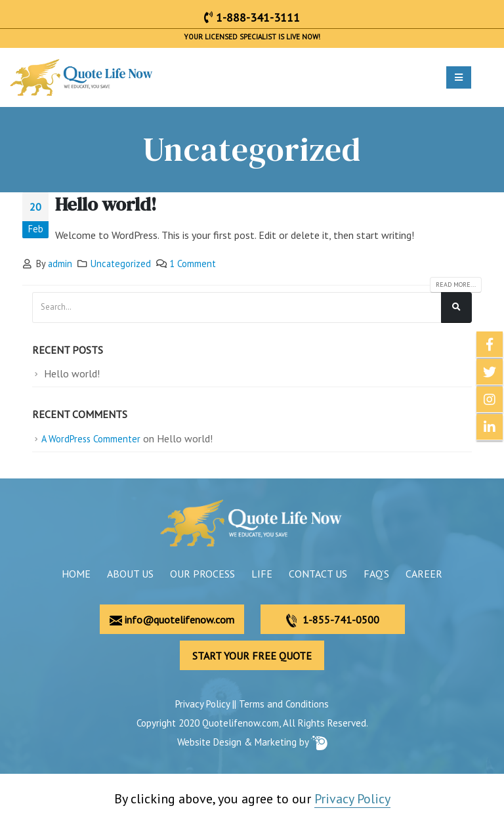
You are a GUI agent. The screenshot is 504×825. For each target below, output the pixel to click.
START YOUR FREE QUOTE (252, 656)
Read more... (456, 285)
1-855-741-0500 (333, 620)
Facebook (490, 345)
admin (60, 264)
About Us (130, 574)
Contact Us (318, 574)
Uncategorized (121, 264)
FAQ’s (376, 574)
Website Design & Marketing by (252, 742)
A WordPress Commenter (91, 439)
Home (76, 574)
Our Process (202, 574)
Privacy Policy (202, 704)
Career (424, 574)
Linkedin (490, 427)
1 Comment (193, 264)
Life (262, 574)
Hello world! (106, 204)
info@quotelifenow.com (172, 620)
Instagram (490, 400)
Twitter (490, 372)
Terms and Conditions (284, 704)
